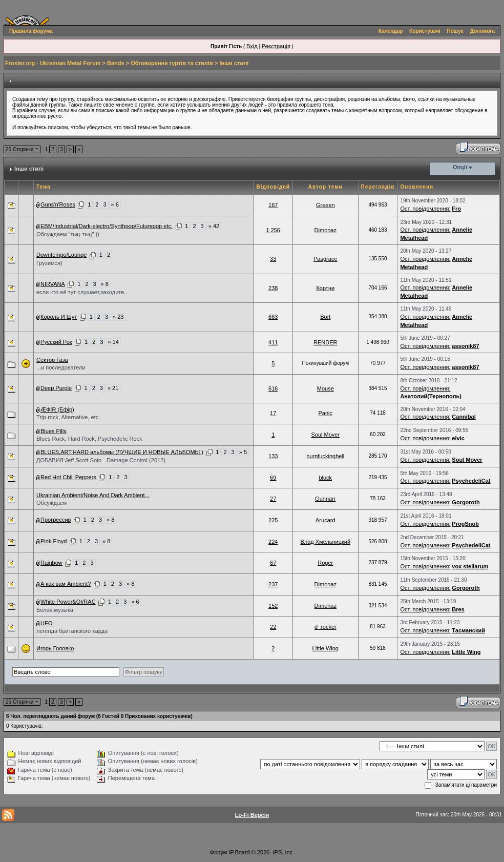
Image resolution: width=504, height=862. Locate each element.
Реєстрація (276, 46)
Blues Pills (54, 431)
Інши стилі (234, 63)
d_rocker (325, 627)
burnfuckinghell (325, 456)
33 (273, 259)
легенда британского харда (72, 631)
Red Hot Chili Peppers (68, 477)
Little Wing (325, 648)
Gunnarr (325, 499)
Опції (460, 167)
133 (273, 456)
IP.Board (239, 852)
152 (273, 606)
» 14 (113, 342)
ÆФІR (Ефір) (57, 409)
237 (273, 584)
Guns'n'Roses (58, 204)
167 (273, 205)
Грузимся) (49, 263)
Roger (325, 563)
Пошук (455, 31)
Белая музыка (55, 610)
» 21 (113, 388)
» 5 (243, 452)
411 (273, 342)
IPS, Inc (283, 852)
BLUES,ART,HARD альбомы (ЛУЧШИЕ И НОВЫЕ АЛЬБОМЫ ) (122, 452)
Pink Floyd (54, 541)
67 (273, 563)
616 (273, 388)
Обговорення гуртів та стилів (172, 63)
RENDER (325, 342)
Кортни (325, 288)
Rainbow (51, 563)
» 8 (105, 284)
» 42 (214, 226)
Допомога (482, 31)
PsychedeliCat (471, 481)
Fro (456, 209)
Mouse (325, 388)
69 (273, 478)
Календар (391, 31)
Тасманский (468, 630)
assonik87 (465, 346)
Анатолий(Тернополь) (430, 396)
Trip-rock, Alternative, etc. (68, 417)
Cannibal (464, 417)
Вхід (252, 46)
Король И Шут (59, 317)
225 (273, 520)
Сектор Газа (52, 360)
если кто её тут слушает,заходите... (82, 292)
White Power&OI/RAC (68, 602)
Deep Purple (56, 388)
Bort (325, 317)
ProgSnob (465, 524)
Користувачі (425, 31)
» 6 (115, 204)
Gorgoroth (466, 502)
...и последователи (61, 367)
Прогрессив (56, 520)
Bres (458, 609)
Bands (116, 63)
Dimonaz (325, 230)
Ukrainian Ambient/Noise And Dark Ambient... (93, 495)
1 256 (273, 230)
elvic (458, 438)
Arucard (325, 520)
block (325, 478)
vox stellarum (470, 566)
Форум (218, 852)
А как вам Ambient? (66, 584)
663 (273, 317)
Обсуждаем (51, 503)
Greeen (325, 205)
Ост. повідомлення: (425, 209)
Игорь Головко (55, 648)
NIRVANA (53, 284)
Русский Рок (56, 342)
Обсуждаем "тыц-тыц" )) (68, 234)
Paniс (326, 413)
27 (273, 499)
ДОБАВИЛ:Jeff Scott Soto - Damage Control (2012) (101, 460)
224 (273, 542)
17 (273, 413)
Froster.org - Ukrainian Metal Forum (53, 63)
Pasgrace (325, 259)
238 (273, 288)
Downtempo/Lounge (61, 255)
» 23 (118, 317)
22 (273, 627)
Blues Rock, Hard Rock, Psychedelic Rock (89, 439)
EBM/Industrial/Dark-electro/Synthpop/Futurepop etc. (107, 226)
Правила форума (31, 31)
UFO (46, 623)
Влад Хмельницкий (325, 542)
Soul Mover (325, 435)
